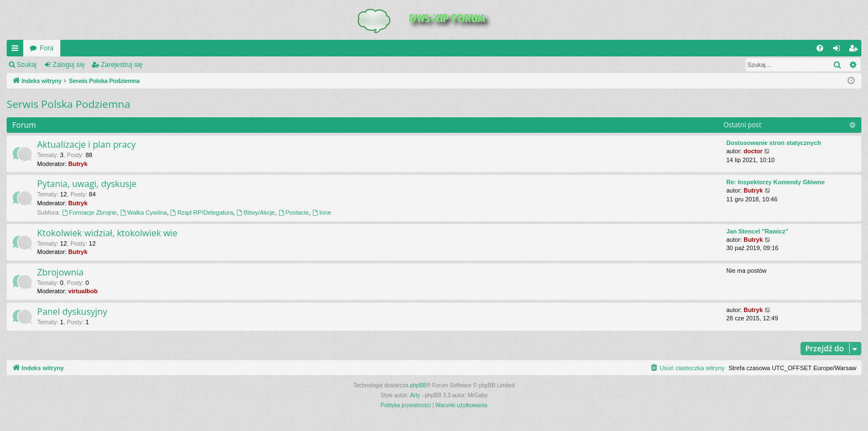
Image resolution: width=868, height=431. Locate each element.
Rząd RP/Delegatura (202, 212)
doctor (753, 151)
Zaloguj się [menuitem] (839, 50)
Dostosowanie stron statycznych (774, 143)
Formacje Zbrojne (89, 212)
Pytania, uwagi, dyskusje (87, 184)
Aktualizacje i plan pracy (86, 144)
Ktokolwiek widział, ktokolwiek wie (107, 233)
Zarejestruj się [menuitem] (855, 50)
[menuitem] (820, 48)
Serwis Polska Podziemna (68, 104)
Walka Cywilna (144, 212)
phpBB (418, 385)
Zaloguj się (69, 65)
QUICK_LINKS (17, 50)
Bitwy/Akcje (255, 212)
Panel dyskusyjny (72, 311)
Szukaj (27, 65)
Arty (415, 395)
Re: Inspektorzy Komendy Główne (776, 182)
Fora (47, 48)
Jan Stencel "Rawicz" (757, 231)
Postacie (294, 212)
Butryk (78, 164)
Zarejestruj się (122, 65)
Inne (322, 212)
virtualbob (83, 291)
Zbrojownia (60, 272)
